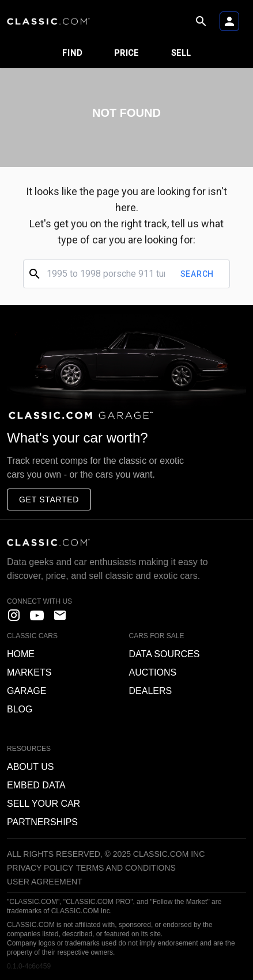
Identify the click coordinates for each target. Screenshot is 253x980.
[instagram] (14, 615)
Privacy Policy (40, 868)
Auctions (153, 672)
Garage (27, 691)
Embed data (36, 785)
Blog (20, 709)
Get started (49, 499)
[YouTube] (37, 615)
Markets (29, 672)
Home (21, 654)
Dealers (151, 691)
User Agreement (45, 882)
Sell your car (44, 804)
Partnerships (42, 822)
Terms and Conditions (125, 868)
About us (31, 767)
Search (197, 274)
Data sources (165, 654)
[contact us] (60, 615)
